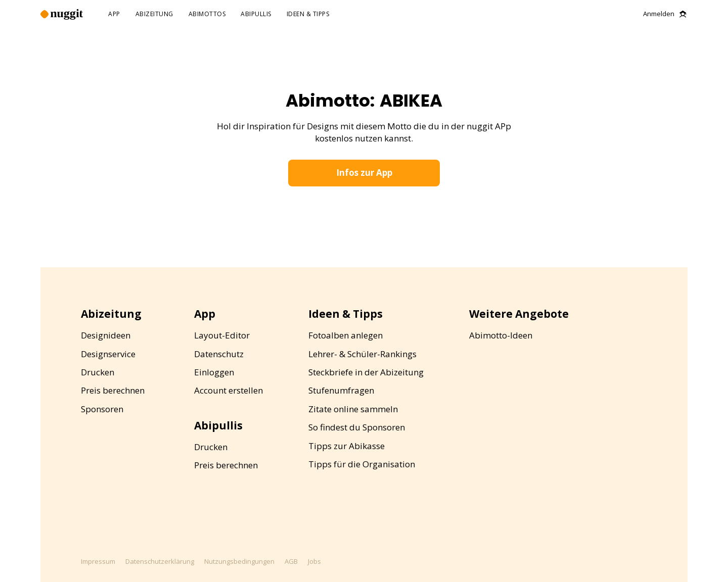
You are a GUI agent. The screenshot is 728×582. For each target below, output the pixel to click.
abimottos (207, 15)
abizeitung (154, 15)
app (114, 15)
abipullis (256, 15)
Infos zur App (364, 173)
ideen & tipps (308, 15)
